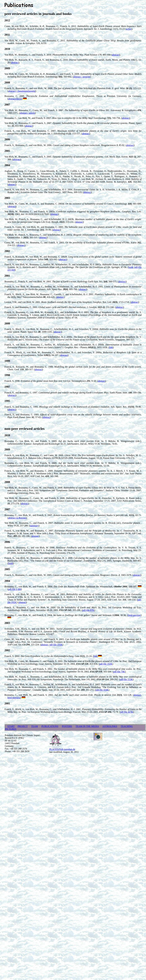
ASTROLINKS (110, 726)
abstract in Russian (17, 518)
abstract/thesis (15, 99)
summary (34, 526)
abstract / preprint (82, 77)
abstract (116, 55)
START (11, 726)
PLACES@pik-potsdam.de (62, 749)
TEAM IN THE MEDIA (87, 726)
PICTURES (11, 729)
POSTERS (67, 726)
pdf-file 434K (102, 690)
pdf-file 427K (127, 712)
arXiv (129, 29)
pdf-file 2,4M (15, 589)
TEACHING (127, 726)
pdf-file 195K (56, 645)
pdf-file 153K (126, 679)
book (131, 267)
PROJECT (23, 726)
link (111, 347)
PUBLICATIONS (50, 726)
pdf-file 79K (119, 672)
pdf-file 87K (88, 610)
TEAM (34, 726)
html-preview (134, 615)
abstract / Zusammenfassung (22, 91)
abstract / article (27, 113)
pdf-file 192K (106, 664)
